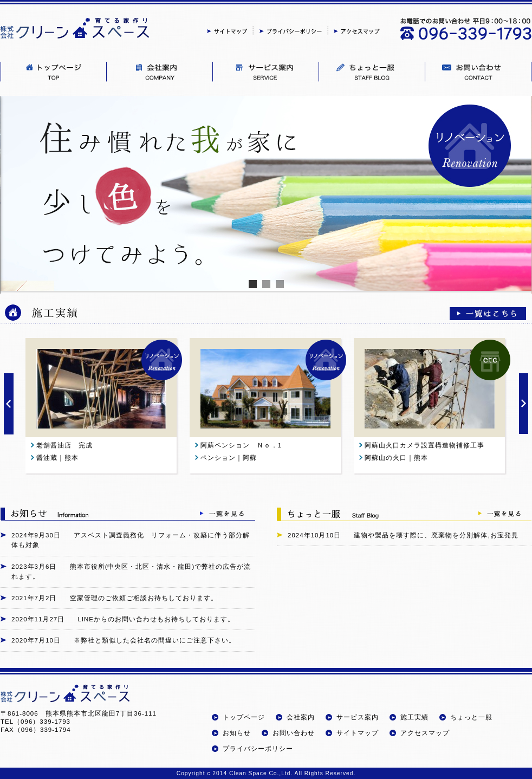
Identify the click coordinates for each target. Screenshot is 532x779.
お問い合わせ (294, 733)
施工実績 (414, 717)
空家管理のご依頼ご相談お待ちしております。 (144, 598)
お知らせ (237, 733)
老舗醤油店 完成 (68, 445)
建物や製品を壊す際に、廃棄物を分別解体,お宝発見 (436, 535)
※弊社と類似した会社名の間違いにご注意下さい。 (155, 640)
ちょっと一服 (471, 717)
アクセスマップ (425, 733)
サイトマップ (358, 733)
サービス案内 (358, 717)
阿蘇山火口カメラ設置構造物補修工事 (424, 445)
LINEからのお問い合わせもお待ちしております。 (156, 619)
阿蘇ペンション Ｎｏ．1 (245, 445)
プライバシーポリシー (258, 749)
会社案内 (301, 717)
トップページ (244, 717)
